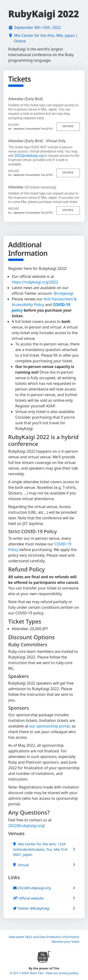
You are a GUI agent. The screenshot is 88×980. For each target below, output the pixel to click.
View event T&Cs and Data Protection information (44, 937)
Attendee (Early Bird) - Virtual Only (37, 141)
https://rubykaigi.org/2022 (35, 282)
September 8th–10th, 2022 (37, 27)
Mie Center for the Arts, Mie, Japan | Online (46, 38)
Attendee (32, 187)
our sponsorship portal (49, 726)
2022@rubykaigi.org (29, 156)
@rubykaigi (64, 293)
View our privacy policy (62, 973)
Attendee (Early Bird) (26, 99)
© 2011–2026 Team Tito (27, 973)
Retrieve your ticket (65, 942)
